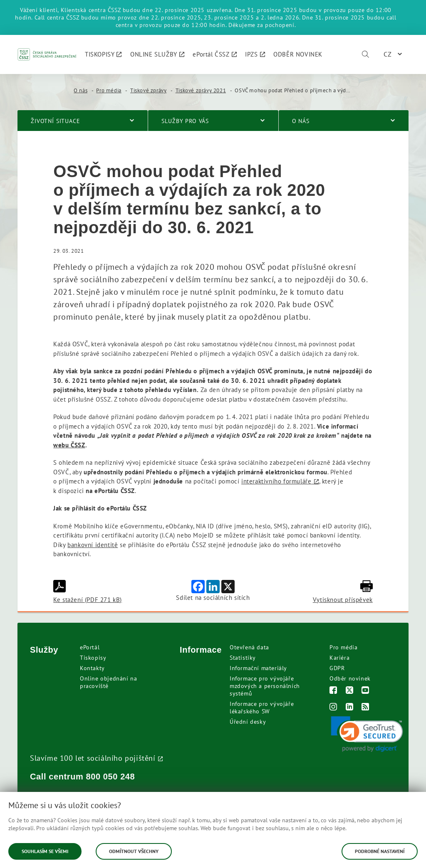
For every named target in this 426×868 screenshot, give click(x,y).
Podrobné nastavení (380, 851)
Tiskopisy (93, 658)
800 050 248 (111, 777)
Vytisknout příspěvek (343, 592)
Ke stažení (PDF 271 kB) (88, 592)
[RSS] (365, 708)
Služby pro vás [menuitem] (185, 121)
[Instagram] (333, 708)
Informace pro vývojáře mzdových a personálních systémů (265, 686)
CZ (388, 54)
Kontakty (92, 668)
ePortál (90, 647)
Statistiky (243, 658)
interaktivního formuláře (276, 481)
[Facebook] (333, 691)
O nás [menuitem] (301, 121)
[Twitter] (350, 691)
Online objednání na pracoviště (108, 682)
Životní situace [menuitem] (56, 121)
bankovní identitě (93, 545)
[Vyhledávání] (365, 54)
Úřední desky (248, 722)
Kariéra (339, 658)
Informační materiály (258, 668)
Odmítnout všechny (134, 851)
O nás (80, 90)
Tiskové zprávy (148, 90)
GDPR (337, 668)
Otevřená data (249, 647)
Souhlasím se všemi (45, 851)
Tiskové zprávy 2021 (201, 90)
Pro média (109, 90)
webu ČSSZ (69, 445)
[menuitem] (103, 54)
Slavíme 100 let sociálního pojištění (93, 758)
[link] (367, 734)
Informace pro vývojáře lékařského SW (262, 708)
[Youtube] (365, 691)
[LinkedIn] (350, 708)
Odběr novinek (350, 678)
